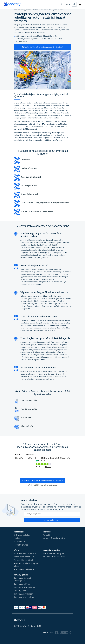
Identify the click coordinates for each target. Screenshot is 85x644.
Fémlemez (18, 538)
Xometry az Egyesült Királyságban (22, 579)
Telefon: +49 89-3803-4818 (54, 557)
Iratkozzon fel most (52, 520)
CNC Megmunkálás (22, 535)
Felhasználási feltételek (23, 560)
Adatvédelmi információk (24, 557)
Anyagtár (47, 535)
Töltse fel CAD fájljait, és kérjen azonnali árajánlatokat (43, 47)
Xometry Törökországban (25, 587)
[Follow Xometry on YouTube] (63, 632)
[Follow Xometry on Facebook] (56, 632)
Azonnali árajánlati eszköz (54, 538)
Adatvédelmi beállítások (24, 569)
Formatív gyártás (21, 545)
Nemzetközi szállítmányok (25, 553)
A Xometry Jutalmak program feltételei (26, 565)
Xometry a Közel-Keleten (24, 597)
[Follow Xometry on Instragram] (59, 632)
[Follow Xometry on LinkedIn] (67, 632)
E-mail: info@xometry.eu (53, 553)
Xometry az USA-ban (22, 584)
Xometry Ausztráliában (23, 594)
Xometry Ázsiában (21, 591)
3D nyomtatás (20, 542)
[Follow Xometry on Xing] (70, 632)
